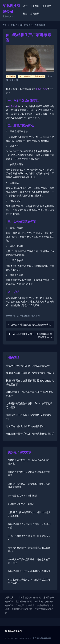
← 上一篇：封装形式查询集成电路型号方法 (30, 325)
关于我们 (47, 6)
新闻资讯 (35, 14)
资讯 (12, 25)
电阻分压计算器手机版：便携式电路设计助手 (30, 434)
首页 (25, 6)
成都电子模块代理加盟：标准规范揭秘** (28, 366)
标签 (25, 14)
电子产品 (13, 106)
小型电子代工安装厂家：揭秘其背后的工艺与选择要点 (29, 581)
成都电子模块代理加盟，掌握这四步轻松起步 (30, 373)
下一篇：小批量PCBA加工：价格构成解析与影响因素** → (30, 336)
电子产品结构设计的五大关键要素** (25, 426)
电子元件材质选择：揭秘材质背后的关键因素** (29, 549)
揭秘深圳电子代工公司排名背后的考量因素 (29, 571)
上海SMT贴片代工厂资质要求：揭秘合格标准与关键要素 (29, 485)
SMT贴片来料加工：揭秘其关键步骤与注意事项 (29, 474)
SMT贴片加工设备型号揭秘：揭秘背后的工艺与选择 (29, 561)
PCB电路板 (42, 89)
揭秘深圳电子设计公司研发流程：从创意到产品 (29, 526)
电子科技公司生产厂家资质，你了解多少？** (29, 538)
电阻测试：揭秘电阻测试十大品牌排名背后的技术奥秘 (29, 514)
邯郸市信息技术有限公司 (30, 598)
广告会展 (20, 605)
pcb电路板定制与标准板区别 (22, 496)
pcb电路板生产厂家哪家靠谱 (32, 76)
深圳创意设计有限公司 (22, 609)
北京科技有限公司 (24, 601)
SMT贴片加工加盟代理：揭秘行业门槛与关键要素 (29, 462)
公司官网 (39, 601)
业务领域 (35, 6)
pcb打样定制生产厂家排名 (21, 504)
